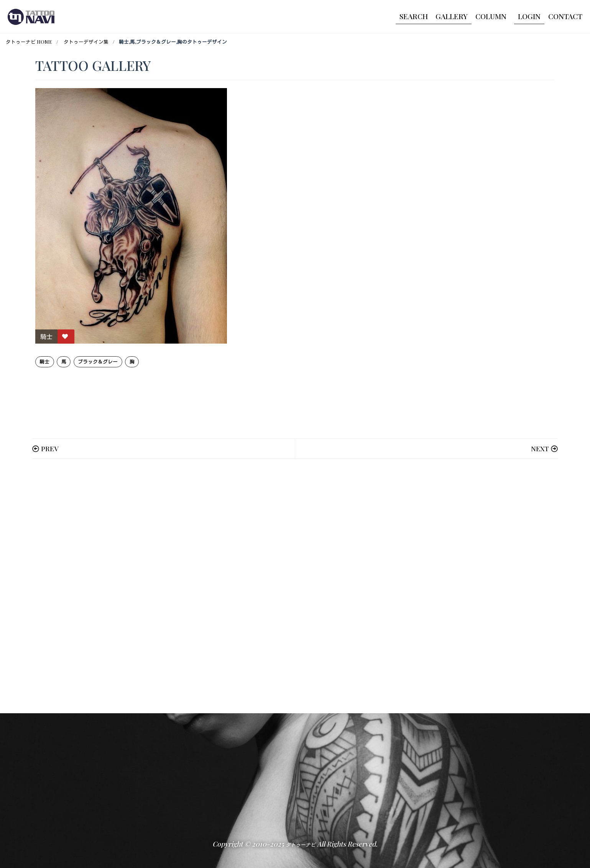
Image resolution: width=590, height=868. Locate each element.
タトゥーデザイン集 (86, 42)
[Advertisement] (265, 586)
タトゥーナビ (301, 844)
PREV (50, 448)
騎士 (44, 361)
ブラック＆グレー (98, 361)
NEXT (540, 448)
